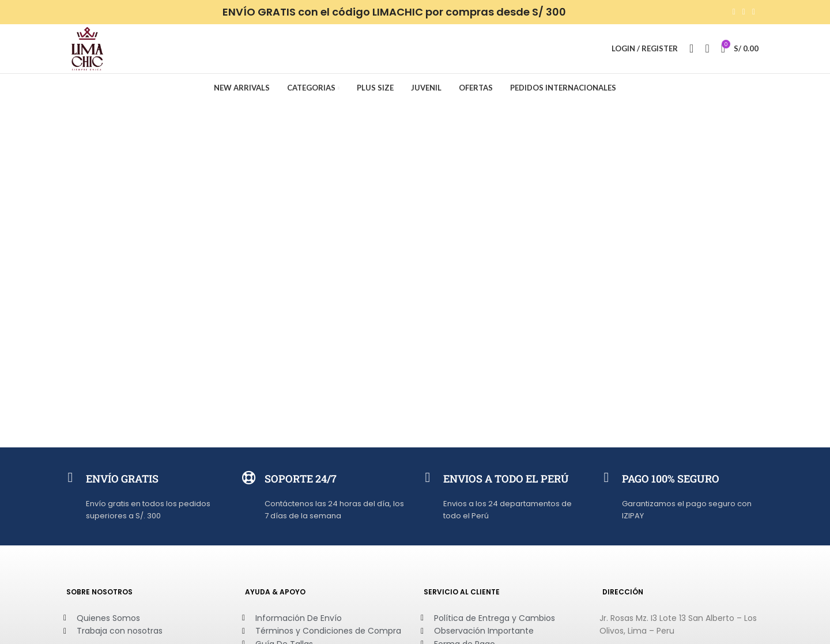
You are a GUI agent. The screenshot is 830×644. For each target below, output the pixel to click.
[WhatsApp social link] (744, 12)
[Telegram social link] (754, 12)
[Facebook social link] (734, 12)
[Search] (691, 50)
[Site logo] (88, 49)
